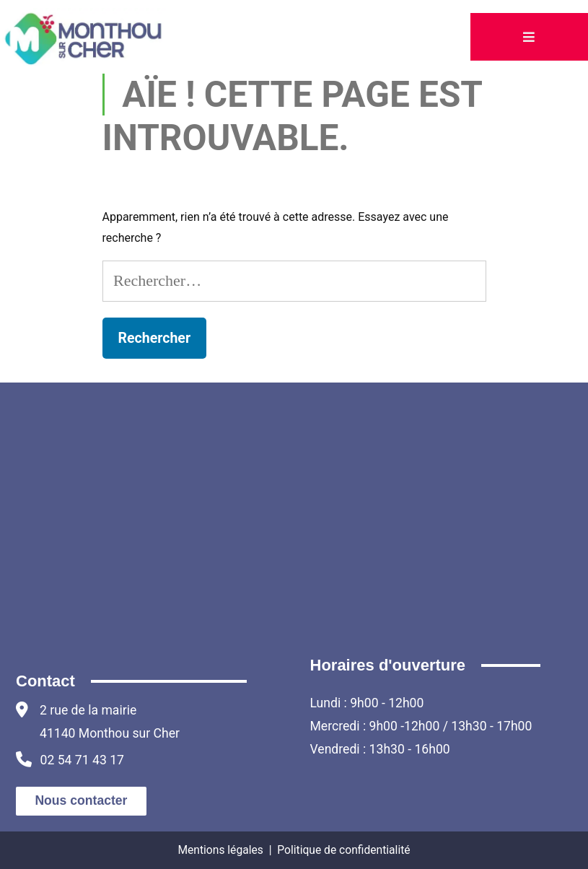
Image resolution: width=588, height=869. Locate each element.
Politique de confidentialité (343, 850)
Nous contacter (81, 800)
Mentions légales (220, 850)
